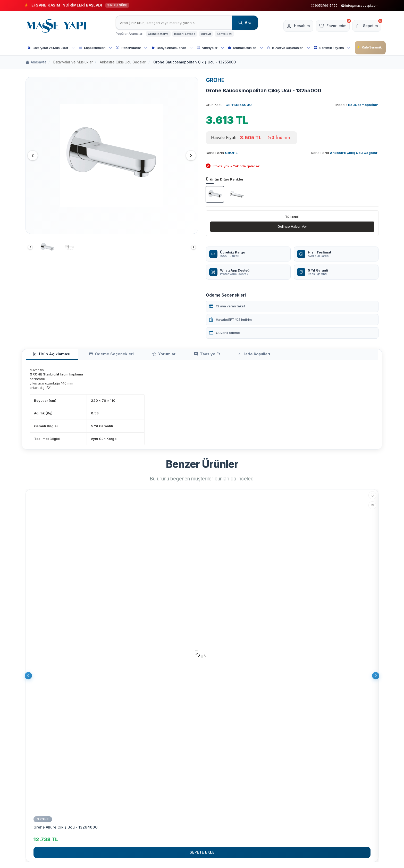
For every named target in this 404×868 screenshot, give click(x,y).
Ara (245, 23)
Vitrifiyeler (211, 48)
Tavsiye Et (175, 356)
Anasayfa (36, 62)
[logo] (56, 26)
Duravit (206, 34)
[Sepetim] (366, 26)
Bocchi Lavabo (185, 34)
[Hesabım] (292, 26)
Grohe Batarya (158, 34)
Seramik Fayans (333, 48)
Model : (357, 105)
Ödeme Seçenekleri (97, 356)
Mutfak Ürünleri (246, 48)
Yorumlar (141, 356)
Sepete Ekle (202, 854)
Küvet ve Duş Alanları (289, 48)
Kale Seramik (369, 47)
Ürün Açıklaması (47, 356)
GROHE (215, 80)
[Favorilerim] (329, 26)
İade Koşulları (214, 356)
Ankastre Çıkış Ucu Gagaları (123, 62)
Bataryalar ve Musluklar (51, 48)
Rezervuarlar (132, 48)
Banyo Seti (224, 34)
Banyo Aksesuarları (172, 48)
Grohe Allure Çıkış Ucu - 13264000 (66, 829)
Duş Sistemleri (96, 48)
